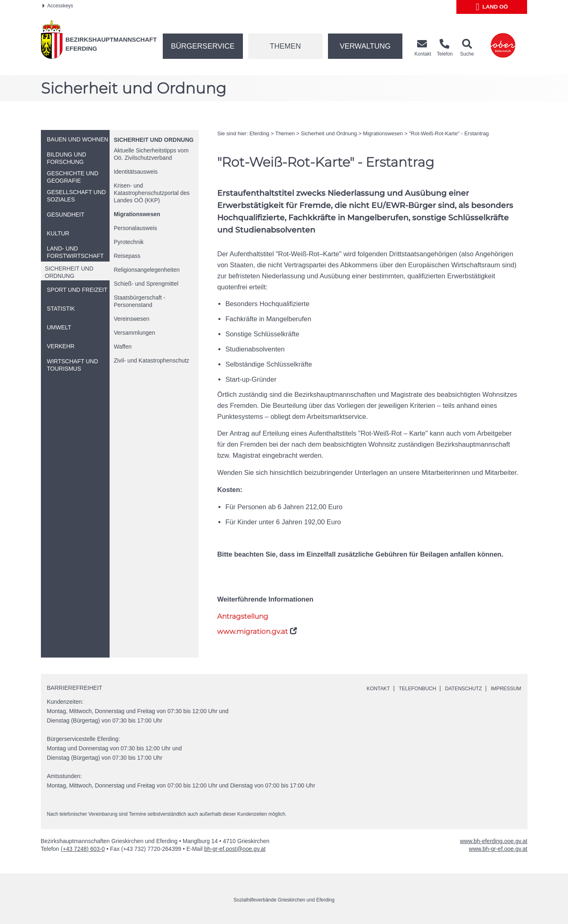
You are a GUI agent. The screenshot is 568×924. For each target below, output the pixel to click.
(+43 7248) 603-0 (83, 848)
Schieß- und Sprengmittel (146, 284)
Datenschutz (457, 688)
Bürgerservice (203, 46)
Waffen (123, 347)
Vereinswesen (131, 319)
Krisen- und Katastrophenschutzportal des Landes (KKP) (152, 193)
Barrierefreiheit (75, 688)
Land (492, 7)
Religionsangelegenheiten (147, 270)
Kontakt (362, 688)
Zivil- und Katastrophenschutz (151, 360)
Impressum (504, 688)
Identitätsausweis (136, 172)
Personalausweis (135, 228)
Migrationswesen (137, 214)
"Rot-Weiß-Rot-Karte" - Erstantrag (449, 133)
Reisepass (127, 256)
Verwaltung (365, 46)
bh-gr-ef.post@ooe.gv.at (235, 848)
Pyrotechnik (129, 242)
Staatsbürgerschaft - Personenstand (139, 301)
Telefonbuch (405, 688)
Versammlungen (134, 333)
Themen (285, 46)
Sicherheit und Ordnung (154, 140)
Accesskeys (58, 6)
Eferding (259, 133)
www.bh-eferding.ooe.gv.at (494, 841)
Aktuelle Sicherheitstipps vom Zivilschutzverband (151, 154)
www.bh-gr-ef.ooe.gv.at (498, 848)
